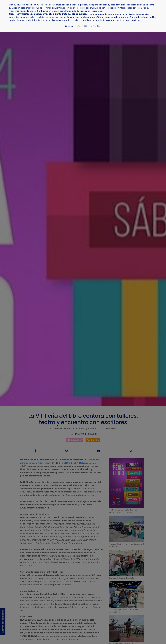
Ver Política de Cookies (89, 26)
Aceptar (69, 26)
